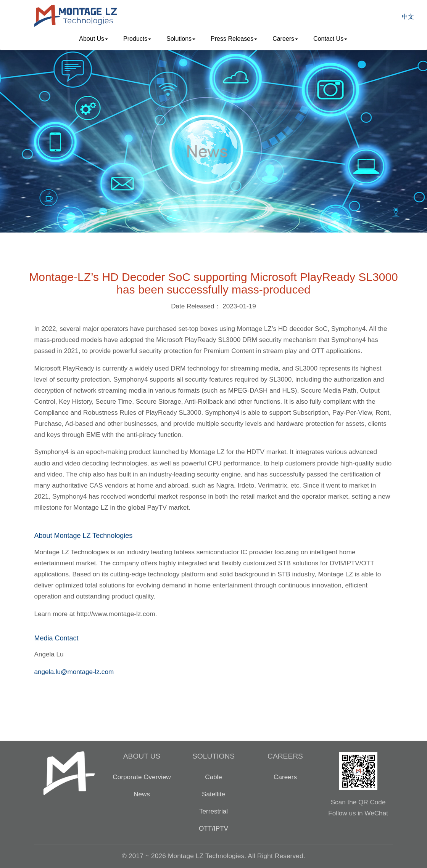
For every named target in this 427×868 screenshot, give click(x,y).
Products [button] (137, 39)
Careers (285, 777)
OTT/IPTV (213, 828)
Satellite (213, 794)
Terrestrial (213, 811)
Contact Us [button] (330, 39)
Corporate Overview (142, 777)
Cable (213, 777)
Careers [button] (285, 39)
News (142, 794)
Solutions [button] (181, 39)
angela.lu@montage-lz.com (74, 672)
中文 (408, 17)
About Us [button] (93, 39)
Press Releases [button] (234, 39)
